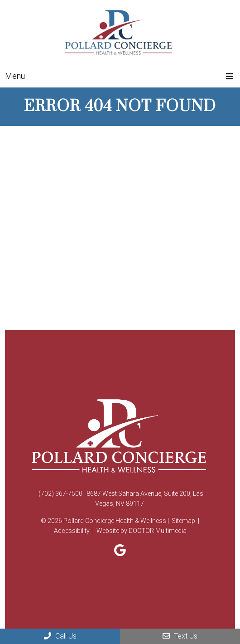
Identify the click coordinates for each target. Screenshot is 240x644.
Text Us (180, 636)
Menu (15, 76)
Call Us (60, 636)
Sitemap (183, 521)
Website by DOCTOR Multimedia (142, 531)
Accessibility (72, 531)
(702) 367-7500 (60, 494)
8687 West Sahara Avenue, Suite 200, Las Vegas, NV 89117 (145, 499)
